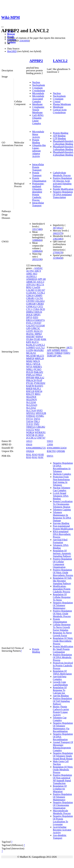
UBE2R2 (41, 427)
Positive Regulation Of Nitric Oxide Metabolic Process (62, 614)
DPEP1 (37, 315)
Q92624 (30, 451)
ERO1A (30, 320)
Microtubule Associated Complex (38, 99)
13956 (50, 444)
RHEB (29, 389)
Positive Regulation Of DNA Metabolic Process (62, 657)
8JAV (41, 457)
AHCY (38, 271)
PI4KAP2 (38, 372)
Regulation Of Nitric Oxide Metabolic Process (63, 770)
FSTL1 (30, 323)
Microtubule (38, 93)
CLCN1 (39, 298)
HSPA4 (39, 337)
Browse (11, 34)
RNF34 (39, 391)
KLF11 (35, 342)
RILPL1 (37, 389)
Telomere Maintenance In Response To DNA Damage (62, 516)
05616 (29, 444)
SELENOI (31, 397)
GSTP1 (30, 331)
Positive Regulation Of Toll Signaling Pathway (62, 701)
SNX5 (40, 410)
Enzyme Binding (61, 523)
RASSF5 (39, 386)
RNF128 (30, 391)
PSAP (39, 380)
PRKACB (31, 380)
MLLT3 (40, 356)
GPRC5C (35, 328)
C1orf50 (36, 287)
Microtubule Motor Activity (38, 134)
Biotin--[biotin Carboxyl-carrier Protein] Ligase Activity (61, 711)
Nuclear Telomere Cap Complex (62, 489)
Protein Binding (36, 141)
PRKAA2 (39, 378)
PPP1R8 (30, 378)
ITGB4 (30, 339)
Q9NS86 (61, 451)
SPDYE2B (41, 413)
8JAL (29, 455)
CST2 (40, 306)
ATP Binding (59, 136)
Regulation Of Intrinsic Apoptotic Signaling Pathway (62, 553)
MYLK (37, 364)
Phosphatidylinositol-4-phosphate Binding (63, 153)
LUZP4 (30, 350)
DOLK (29, 315)
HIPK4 (38, 334)
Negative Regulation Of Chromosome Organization (63, 805)
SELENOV (32, 399)
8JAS (29, 457)
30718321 (58, 228)
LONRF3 (31, 347)
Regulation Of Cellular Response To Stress (62, 597)
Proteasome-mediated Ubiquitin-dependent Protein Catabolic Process (38, 192)
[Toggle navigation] (2, 27)
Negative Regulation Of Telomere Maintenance (63, 605)
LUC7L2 (40, 347)
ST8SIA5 (31, 416)
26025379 (58, 233)
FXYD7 (37, 323)
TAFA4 (30, 421)
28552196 (37, 259)
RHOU (64, 350)
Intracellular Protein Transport (38, 167)
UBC (59, 356)
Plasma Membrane (62, 104)
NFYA (29, 367)
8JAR (41, 455)
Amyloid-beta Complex (60, 678)
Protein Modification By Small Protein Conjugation (63, 649)
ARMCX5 (31, 282)
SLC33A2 (31, 408)
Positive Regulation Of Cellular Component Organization (62, 563)
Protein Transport (37, 174)
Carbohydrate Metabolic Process (62, 174)
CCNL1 (41, 293)
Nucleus (36, 82)
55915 (50, 441)
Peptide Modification (63, 189)
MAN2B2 (39, 350)
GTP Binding (59, 138)
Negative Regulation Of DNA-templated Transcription (63, 195)
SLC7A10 (31, 410)
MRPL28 (39, 358)
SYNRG (40, 416)
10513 (29, 441)
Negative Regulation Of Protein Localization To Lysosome (63, 820)
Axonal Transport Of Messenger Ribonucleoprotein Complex (63, 746)
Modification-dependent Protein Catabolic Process (62, 589)
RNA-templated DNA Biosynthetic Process (62, 534)
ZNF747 (41, 438)
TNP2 (36, 424)
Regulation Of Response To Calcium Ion (60, 690)
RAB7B (30, 386)
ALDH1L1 (31, 276)
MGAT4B (31, 356)
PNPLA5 (31, 375)
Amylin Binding (61, 696)
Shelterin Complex (62, 474)
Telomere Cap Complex (60, 719)
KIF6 (29, 342)
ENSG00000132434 (57, 448)
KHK (44, 339)
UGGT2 (30, 430)
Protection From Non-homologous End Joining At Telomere (61, 481)
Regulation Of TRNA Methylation (62, 672)
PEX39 (30, 372)
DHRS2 (30, 312)
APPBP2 (36, 61)
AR (44, 279)
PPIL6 (39, 375)
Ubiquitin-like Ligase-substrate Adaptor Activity (39, 151)
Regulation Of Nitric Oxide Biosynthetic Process (63, 641)
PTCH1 (30, 383)
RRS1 (38, 394)
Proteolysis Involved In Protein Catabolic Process (63, 666)
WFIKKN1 (40, 432)
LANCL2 (60, 61)
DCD (42, 309)
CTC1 (29, 309)
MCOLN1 (31, 353)
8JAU (35, 457)
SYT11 (30, 419)
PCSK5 (38, 369)
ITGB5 (37, 339)
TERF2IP (51, 356)
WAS (37, 430)
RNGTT (30, 394)
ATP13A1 (31, 285)
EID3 (36, 317)
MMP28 (30, 358)
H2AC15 (38, 331)
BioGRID (12, 51)
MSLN (37, 361)
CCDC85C (31, 293)
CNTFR (30, 301)
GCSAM (40, 326)
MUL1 (29, 364)
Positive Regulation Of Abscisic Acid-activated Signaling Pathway (62, 182)
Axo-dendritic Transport (60, 837)
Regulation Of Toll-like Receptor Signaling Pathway (62, 581)
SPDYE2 (31, 413)
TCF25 (30, 424)
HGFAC (30, 334)
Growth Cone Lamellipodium (60, 683)
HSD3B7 (31, 337)
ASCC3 (40, 282)
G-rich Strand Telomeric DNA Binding (61, 496)
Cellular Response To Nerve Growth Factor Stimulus (62, 627)
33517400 (37, 229)
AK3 (35, 274)
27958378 (58, 252)
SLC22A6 (31, 402)
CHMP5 (38, 295)
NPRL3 (30, 369)
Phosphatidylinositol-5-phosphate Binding (63, 143)
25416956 (24, 41)
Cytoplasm (37, 88)
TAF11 (37, 419)
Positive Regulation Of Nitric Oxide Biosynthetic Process (63, 573)
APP (40, 279)
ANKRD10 (32, 279)
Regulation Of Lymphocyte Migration (60, 789)
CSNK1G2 (31, 306)
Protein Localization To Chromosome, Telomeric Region (63, 504)
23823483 (58, 239)
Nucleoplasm (39, 85)
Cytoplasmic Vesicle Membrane (38, 110)
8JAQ (35, 455)
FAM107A (40, 320)
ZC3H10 (39, 435)
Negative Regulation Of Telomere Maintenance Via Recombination (63, 727)
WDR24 (30, 432)
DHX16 (38, 312)
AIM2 (29, 274)
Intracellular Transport (38, 204)
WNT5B (30, 435)
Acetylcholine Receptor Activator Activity (62, 830)
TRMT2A (31, 427)
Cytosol (57, 101)
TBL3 (37, 421)
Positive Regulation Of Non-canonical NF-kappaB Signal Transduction (62, 779)
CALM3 (30, 290)
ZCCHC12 (31, 438)
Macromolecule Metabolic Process (62, 812)
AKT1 (69, 347)
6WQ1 (50, 456)
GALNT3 (31, 326)
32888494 (37, 240)
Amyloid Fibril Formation (60, 541)
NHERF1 (37, 367)
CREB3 (40, 304)
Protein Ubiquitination (39, 179)
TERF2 (67, 353)
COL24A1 (40, 301)
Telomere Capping (62, 510)
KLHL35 (31, 345)
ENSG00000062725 (36, 448)
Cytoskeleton (39, 91)
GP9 (28, 328)
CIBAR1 (30, 298)
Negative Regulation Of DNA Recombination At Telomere (63, 467)
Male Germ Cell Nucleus (61, 763)
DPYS (29, 317)
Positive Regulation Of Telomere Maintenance (62, 797)
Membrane (37, 104)
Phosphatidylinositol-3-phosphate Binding (63, 148)
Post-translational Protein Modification (63, 527)
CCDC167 (40, 290)
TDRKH (58, 353)
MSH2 (29, 361)
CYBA (36, 309)
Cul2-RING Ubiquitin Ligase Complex (38, 119)
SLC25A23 (32, 405)
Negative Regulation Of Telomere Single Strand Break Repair (63, 756)
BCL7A (40, 285)
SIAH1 (50, 353)
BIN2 (29, 287)
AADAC (38, 268)
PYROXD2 (40, 383)
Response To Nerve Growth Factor (62, 634)
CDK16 (30, 295)
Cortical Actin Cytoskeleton (60, 111)
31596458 (58, 258)
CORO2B (31, 304)
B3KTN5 (51, 451)
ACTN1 (30, 271)
